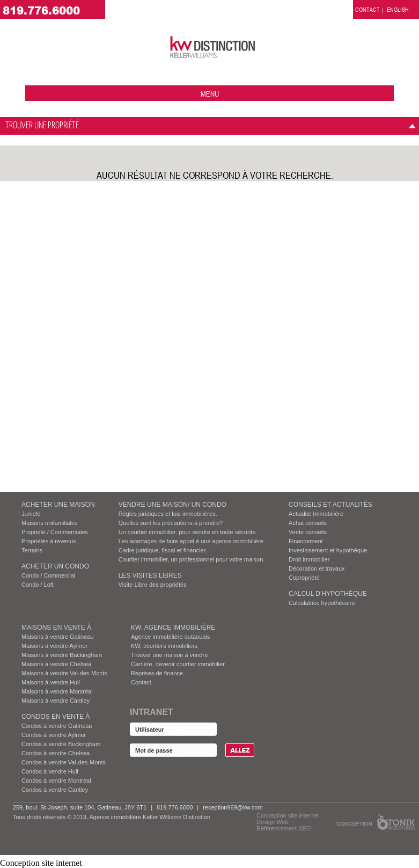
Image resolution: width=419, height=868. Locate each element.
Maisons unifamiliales (50, 523)
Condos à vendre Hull (50, 771)
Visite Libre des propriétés (153, 585)
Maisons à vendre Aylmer (54, 646)
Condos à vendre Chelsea (56, 753)
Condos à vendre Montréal (56, 781)
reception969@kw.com (233, 807)
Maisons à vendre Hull (51, 682)
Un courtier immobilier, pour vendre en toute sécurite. (188, 532)
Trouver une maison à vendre (169, 655)
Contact (141, 682)
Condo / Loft (38, 585)
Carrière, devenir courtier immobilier (178, 664)
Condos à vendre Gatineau (57, 726)
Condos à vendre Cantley (55, 790)
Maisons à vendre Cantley (56, 701)
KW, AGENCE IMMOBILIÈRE (173, 628)
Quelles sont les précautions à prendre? (171, 523)
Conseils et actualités (330, 505)
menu (210, 94)
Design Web (273, 822)
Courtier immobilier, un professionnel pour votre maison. (192, 559)
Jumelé (31, 514)
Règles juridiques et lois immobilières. (168, 514)
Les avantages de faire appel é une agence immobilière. (192, 541)
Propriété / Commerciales (55, 532)
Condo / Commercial (48, 575)
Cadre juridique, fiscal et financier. (163, 550)
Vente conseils (308, 532)
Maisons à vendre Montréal (57, 691)
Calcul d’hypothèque (328, 594)
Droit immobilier (309, 559)
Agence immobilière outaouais (170, 637)
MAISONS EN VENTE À (56, 628)
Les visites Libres (150, 575)
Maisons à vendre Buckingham (62, 655)
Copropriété (304, 578)
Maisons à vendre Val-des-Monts (64, 673)
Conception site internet (288, 815)
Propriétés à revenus (49, 541)
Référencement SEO (284, 828)
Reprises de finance (157, 673)
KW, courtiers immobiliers (164, 646)
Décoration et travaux (317, 568)
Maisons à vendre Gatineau (58, 637)
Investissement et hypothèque (328, 550)
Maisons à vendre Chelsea (56, 664)
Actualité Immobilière (316, 514)
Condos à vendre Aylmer (54, 735)
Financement (306, 541)
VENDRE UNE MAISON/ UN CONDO (172, 505)
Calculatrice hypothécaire (322, 603)
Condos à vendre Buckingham (61, 744)
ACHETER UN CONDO (55, 566)
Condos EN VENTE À (56, 717)
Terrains (32, 550)
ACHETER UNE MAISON (58, 505)
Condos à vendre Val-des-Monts (64, 762)
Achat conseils (308, 523)
